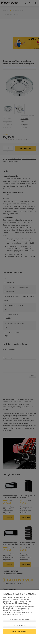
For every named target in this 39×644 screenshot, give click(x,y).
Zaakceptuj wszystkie (20, 631)
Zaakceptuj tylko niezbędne (20, 619)
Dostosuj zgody (19, 625)
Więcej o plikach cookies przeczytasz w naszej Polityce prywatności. (18, 613)
